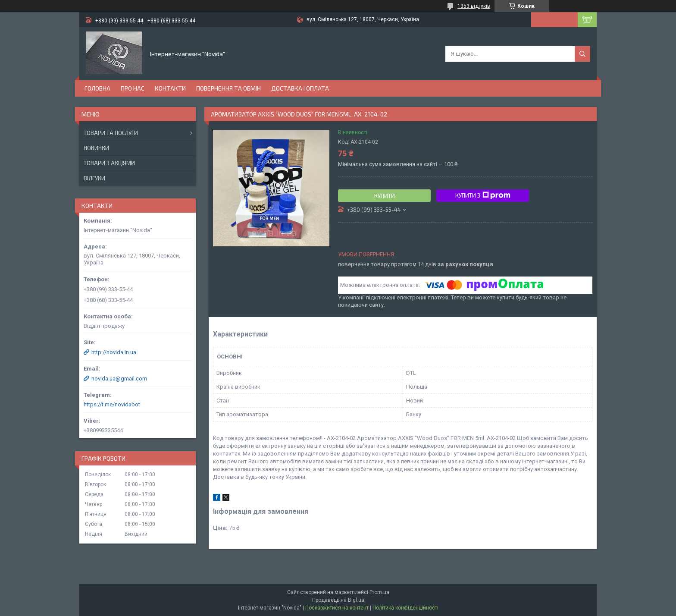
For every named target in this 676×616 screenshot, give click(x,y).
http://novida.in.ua (114, 352)
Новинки (96, 148)
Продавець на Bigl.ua (338, 600)
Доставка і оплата (300, 88)
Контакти (170, 88)
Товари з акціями (109, 163)
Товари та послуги (111, 133)
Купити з (483, 195)
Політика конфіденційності (405, 608)
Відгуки (94, 178)
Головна (97, 88)
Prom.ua (379, 592)
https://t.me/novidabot (112, 404)
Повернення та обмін (228, 88)
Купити (385, 196)
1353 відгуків (474, 6)
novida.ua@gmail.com (119, 379)
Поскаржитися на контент (337, 608)
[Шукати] (582, 54)
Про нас (133, 88)
